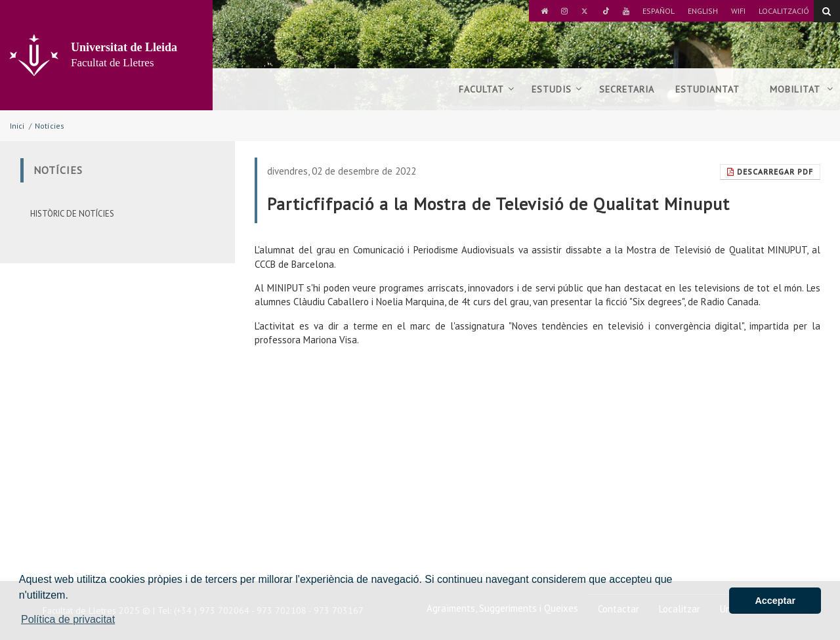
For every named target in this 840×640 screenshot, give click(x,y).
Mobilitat (802, 89)
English (703, 11)
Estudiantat (712, 89)
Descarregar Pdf (770, 172)
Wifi (738, 11)
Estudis (557, 89)
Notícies (50, 126)
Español (659, 11)
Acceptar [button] (775, 601)
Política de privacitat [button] (68, 619)
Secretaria (627, 89)
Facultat (487, 89)
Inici (17, 126)
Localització (784, 11)
